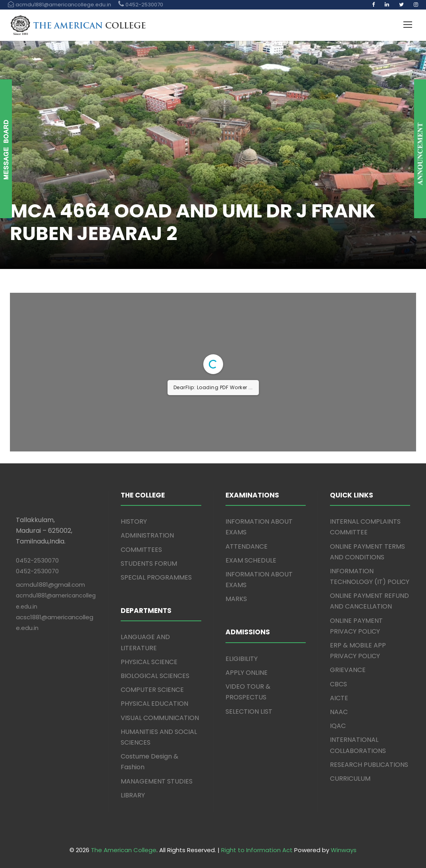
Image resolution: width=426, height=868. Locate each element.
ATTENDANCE (247, 546)
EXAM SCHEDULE (251, 560)
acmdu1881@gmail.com (50, 585)
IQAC (338, 726)
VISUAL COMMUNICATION (160, 718)
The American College (124, 850)
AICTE (339, 698)
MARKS (236, 599)
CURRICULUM (350, 779)
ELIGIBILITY (242, 659)
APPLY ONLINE (247, 673)
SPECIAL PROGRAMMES (156, 577)
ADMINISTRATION (147, 535)
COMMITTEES (141, 550)
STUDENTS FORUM (149, 564)
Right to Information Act (257, 850)
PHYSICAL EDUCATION (154, 704)
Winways (344, 850)
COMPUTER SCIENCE (152, 690)
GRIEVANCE (348, 670)
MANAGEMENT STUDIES (157, 781)
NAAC (339, 712)
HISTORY (134, 521)
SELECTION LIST (249, 711)
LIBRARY (133, 795)
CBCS (338, 684)
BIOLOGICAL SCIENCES (155, 676)
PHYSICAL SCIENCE (149, 662)
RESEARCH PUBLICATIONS (369, 765)
